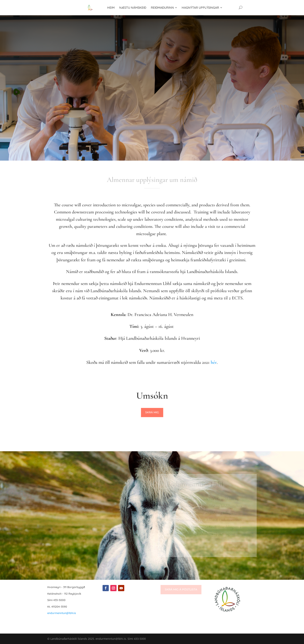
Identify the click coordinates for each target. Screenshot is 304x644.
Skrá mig (152, 413)
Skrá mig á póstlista (181, 589)
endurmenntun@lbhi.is (62, 613)
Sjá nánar (236, 546)
